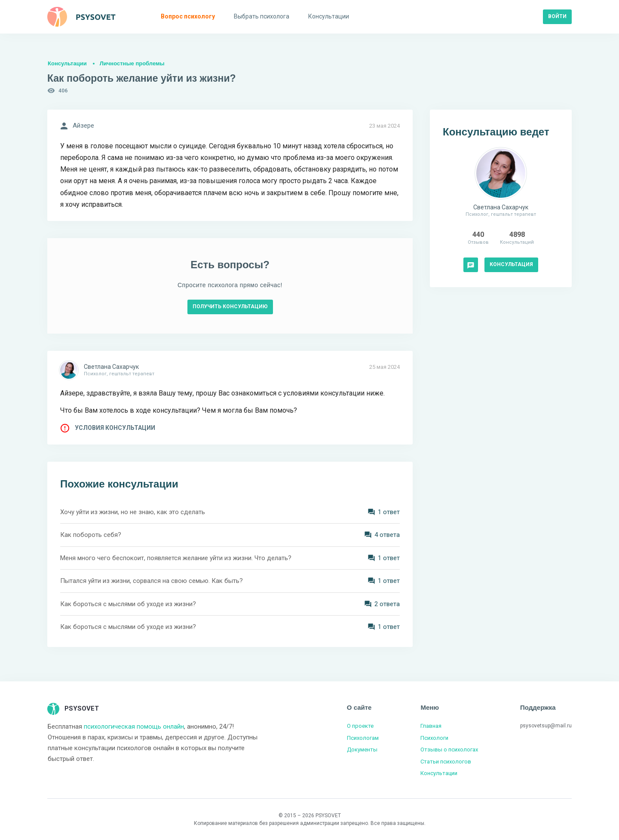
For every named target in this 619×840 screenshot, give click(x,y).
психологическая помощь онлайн (134, 727)
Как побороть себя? (91, 535)
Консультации (67, 63)
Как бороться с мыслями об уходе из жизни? (128, 604)
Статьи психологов (446, 762)
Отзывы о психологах (449, 750)
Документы (362, 750)
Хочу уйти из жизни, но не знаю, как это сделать (133, 512)
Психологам (363, 738)
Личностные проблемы (132, 63)
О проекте (360, 726)
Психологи (434, 738)
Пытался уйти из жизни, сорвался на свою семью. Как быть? (152, 581)
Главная (431, 726)
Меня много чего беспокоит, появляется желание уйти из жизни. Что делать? (176, 558)
